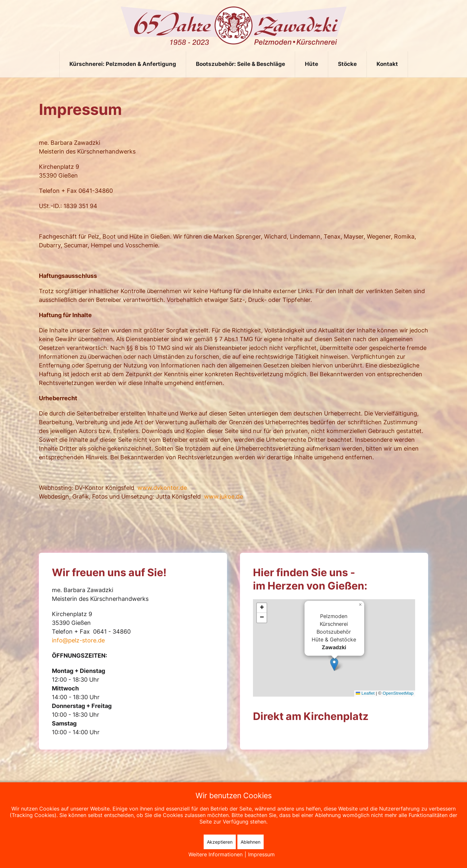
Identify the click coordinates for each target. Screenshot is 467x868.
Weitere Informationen (216, 854)
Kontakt (387, 64)
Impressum (261, 854)
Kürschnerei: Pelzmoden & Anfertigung (123, 64)
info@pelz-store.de (78, 640)
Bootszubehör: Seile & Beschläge (240, 64)
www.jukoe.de (223, 496)
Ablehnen (251, 842)
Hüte (311, 64)
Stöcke (347, 64)
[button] (334, 663)
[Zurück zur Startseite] (234, 26)
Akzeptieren (220, 842)
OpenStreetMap (398, 693)
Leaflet (365, 693)
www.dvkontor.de (162, 488)
